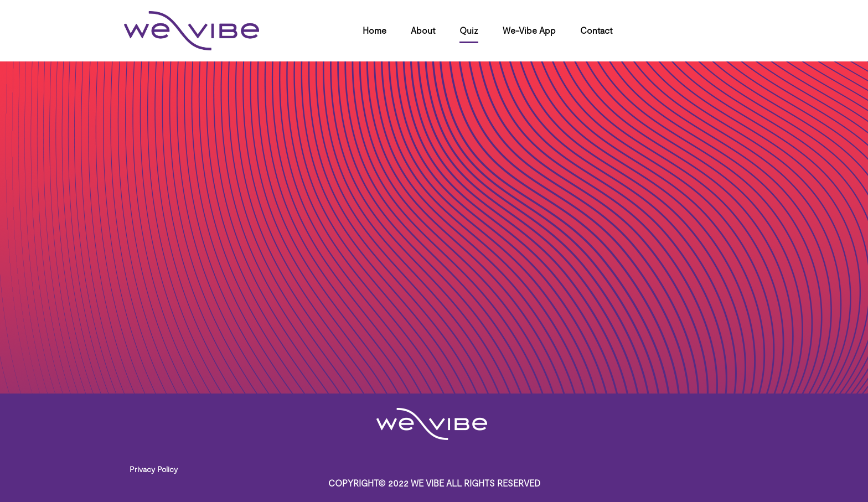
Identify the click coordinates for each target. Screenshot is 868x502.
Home (374, 30)
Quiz (469, 30)
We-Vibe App (529, 30)
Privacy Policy (154, 469)
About (423, 30)
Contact (596, 30)
